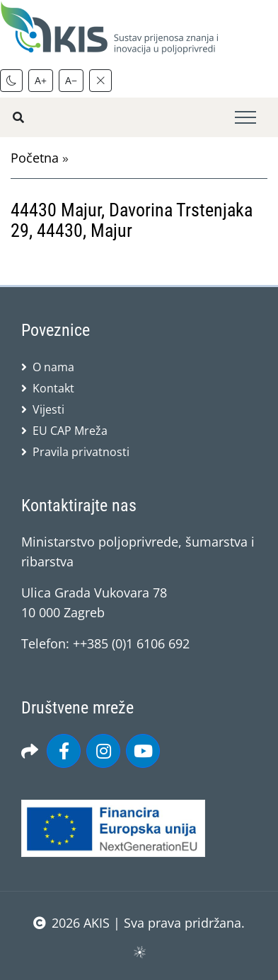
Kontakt (53, 388)
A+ (41, 80)
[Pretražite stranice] (18, 117)
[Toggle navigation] (245, 118)
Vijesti (48, 409)
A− (71, 80)
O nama (53, 367)
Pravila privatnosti (81, 452)
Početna (35, 158)
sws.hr (139, 951)
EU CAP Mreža (70, 431)
